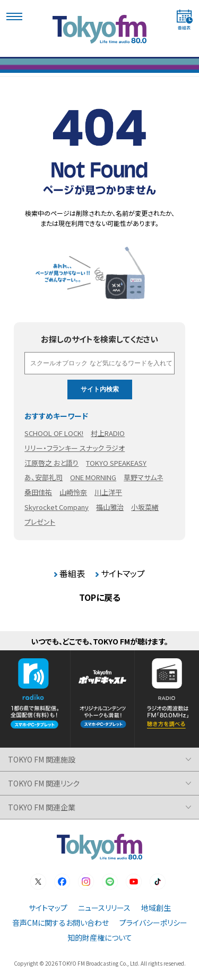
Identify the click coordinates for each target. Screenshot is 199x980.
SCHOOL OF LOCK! (54, 433)
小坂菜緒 (145, 507)
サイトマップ (123, 573)
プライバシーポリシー (153, 923)
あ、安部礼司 (44, 477)
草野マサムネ (143, 477)
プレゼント (40, 522)
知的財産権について (100, 937)
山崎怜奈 (73, 492)
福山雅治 (110, 507)
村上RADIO (108, 433)
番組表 (72, 573)
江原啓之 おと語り (51, 463)
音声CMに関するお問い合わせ (60, 923)
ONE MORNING (93, 477)
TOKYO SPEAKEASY (116, 463)
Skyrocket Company (57, 507)
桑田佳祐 (38, 492)
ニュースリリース (104, 908)
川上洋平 (108, 492)
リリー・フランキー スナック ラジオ (75, 448)
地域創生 (156, 908)
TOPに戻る (100, 597)
